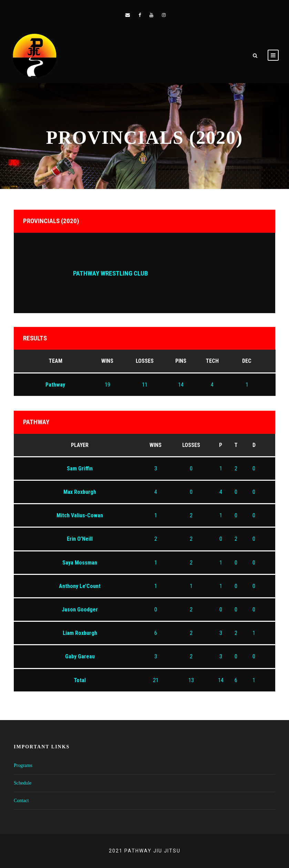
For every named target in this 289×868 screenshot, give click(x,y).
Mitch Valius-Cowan (80, 515)
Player (80, 445)
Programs (23, 765)
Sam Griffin (80, 468)
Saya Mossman (80, 563)
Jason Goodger (80, 610)
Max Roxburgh (80, 492)
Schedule (23, 783)
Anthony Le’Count (80, 586)
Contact (21, 801)
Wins (156, 445)
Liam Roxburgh (80, 633)
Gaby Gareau (80, 656)
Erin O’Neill (80, 539)
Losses (191, 445)
